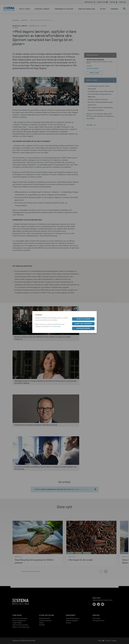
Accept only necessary (83, 324)
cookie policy (57, 327)
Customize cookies (83, 328)
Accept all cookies (83, 319)
